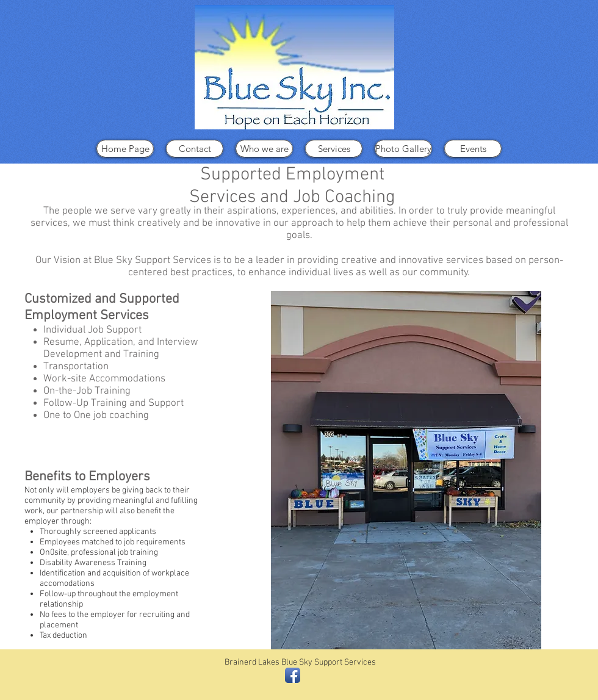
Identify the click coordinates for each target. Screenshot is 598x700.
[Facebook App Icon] (293, 675)
